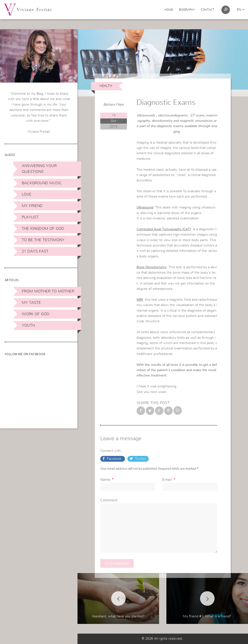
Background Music (42, 183)
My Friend (32, 206)
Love (27, 194)
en (241, 10)
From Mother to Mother (48, 291)
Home (169, 10)
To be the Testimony (43, 240)
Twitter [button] (140, 459)
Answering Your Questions (39, 169)
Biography (187, 10)
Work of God (36, 314)
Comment (109, 500)
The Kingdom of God (43, 229)
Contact (208, 10)
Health (106, 86)
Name (105, 480)
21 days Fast (35, 251)
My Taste (31, 303)
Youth (28, 325)
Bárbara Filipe (114, 105)
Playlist (30, 217)
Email (167, 480)
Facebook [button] (114, 459)
